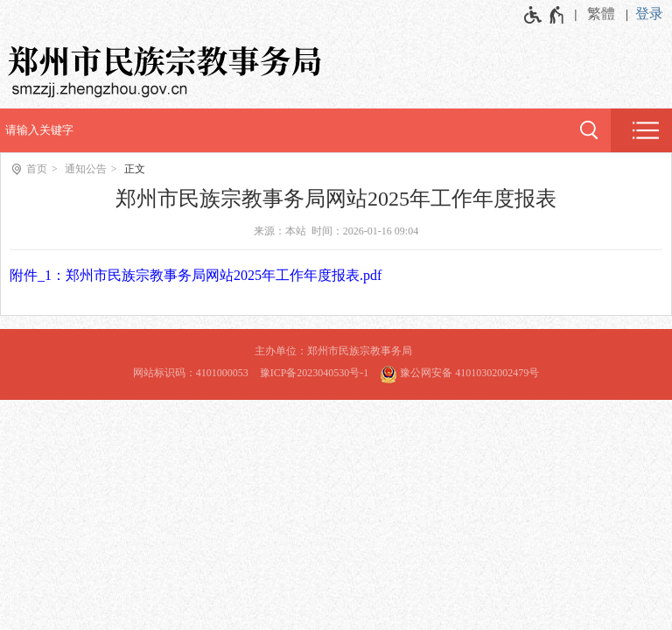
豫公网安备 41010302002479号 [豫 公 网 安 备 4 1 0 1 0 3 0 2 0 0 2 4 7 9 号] (459, 372)
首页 (37, 169)
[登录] (654, 14)
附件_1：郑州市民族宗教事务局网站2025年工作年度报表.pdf (196, 275)
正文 (135, 169)
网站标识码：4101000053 (191, 373)
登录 (649, 14)
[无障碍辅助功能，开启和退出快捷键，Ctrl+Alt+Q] (545, 15)
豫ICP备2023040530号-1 (315, 373)
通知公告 (86, 169)
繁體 (601, 14)
